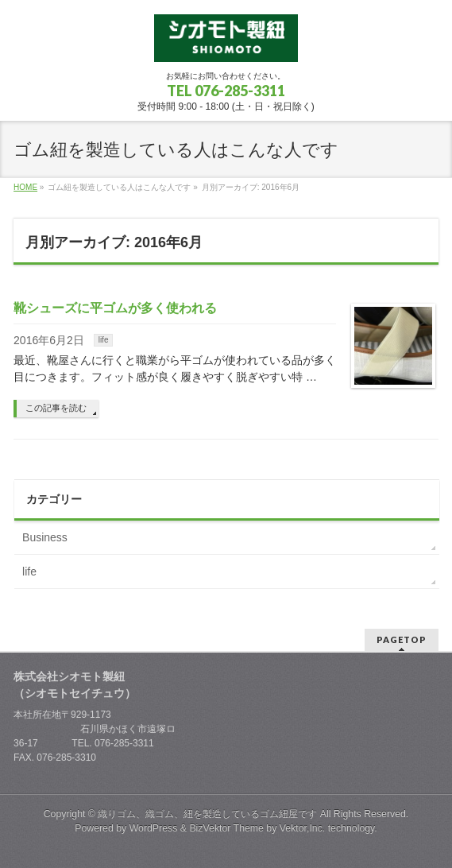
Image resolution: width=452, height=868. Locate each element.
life (104, 340)
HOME (25, 187)
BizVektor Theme (226, 828)
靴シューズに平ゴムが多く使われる (115, 308)
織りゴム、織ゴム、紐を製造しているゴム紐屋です (207, 814)
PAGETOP (402, 639)
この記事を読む (56, 408)
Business (45, 537)
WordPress (154, 828)
